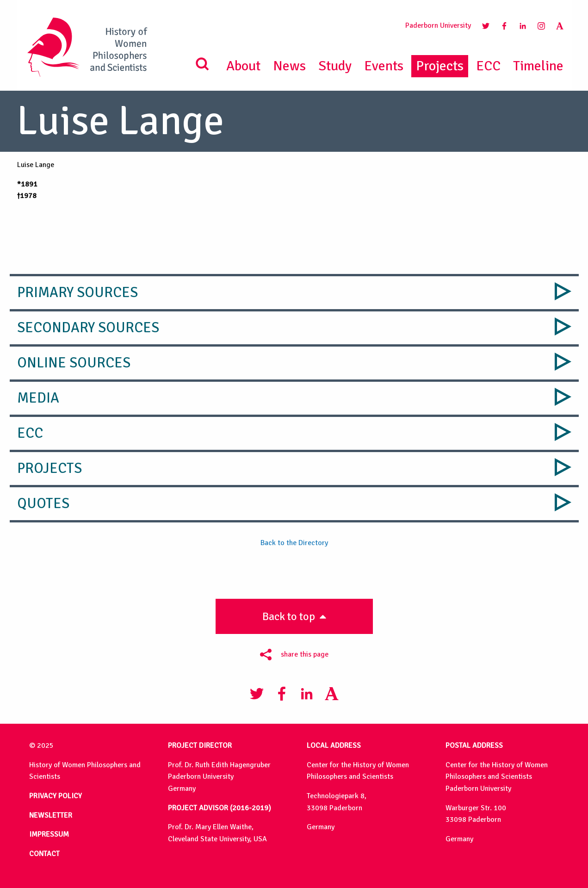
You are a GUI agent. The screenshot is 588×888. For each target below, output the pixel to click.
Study (335, 66)
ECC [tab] (30, 433)
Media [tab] (38, 398)
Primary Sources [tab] (77, 292)
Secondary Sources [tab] (88, 328)
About (243, 66)
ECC (488, 66)
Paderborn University (438, 25)
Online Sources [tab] (74, 363)
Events (384, 66)
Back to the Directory (294, 543)
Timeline (538, 66)
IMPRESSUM (49, 834)
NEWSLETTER (51, 815)
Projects (440, 66)
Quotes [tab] (43, 503)
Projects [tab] (50, 468)
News (289, 66)
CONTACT (44, 854)
